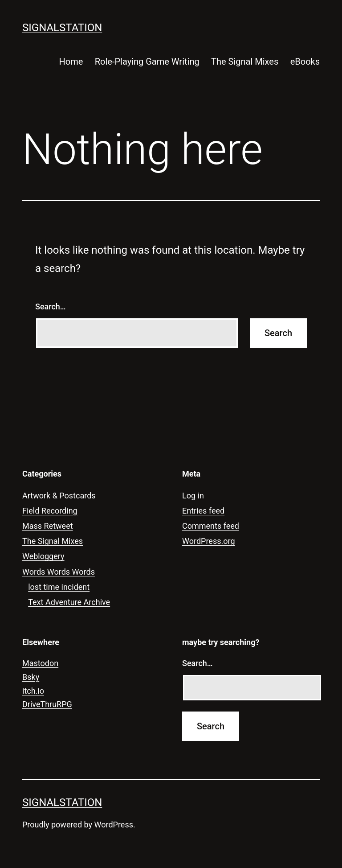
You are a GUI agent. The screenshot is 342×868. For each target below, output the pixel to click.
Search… (51, 306)
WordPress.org (209, 541)
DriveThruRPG (47, 704)
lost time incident (59, 587)
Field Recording (50, 511)
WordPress (114, 825)
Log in (193, 496)
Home (71, 62)
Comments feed (211, 526)
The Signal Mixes (245, 62)
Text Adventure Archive (69, 602)
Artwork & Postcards (59, 496)
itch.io (33, 691)
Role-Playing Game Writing (147, 62)
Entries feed (203, 511)
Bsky (31, 677)
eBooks (305, 62)
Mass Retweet (48, 526)
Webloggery (43, 556)
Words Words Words (59, 572)
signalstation (62, 28)
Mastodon (40, 663)
